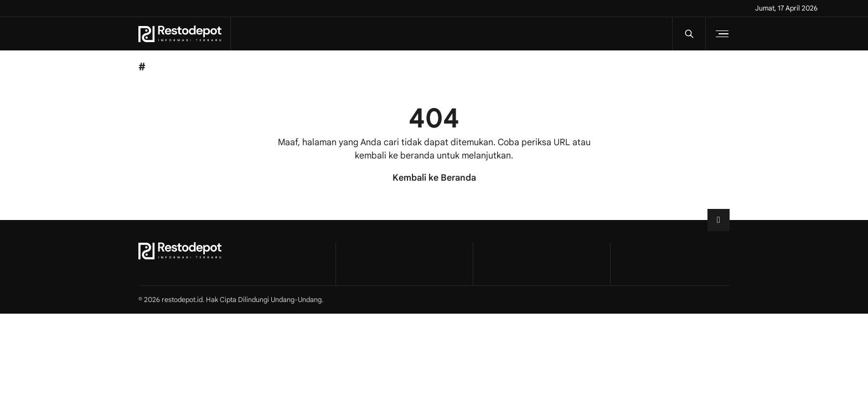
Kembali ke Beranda (434, 178)
